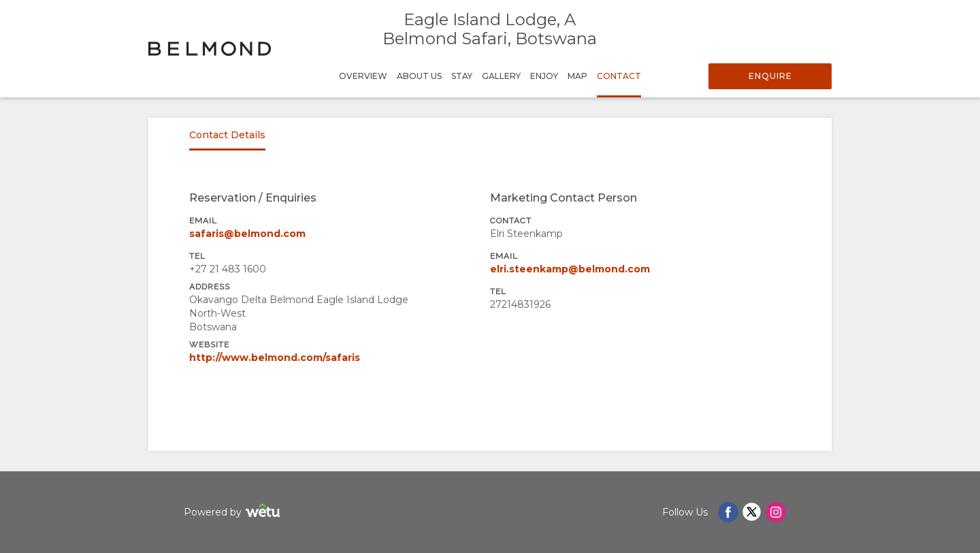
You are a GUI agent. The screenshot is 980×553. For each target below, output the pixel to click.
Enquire (770, 76)
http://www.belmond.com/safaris (275, 358)
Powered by (234, 512)
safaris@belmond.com (247, 234)
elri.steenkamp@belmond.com (570, 269)
